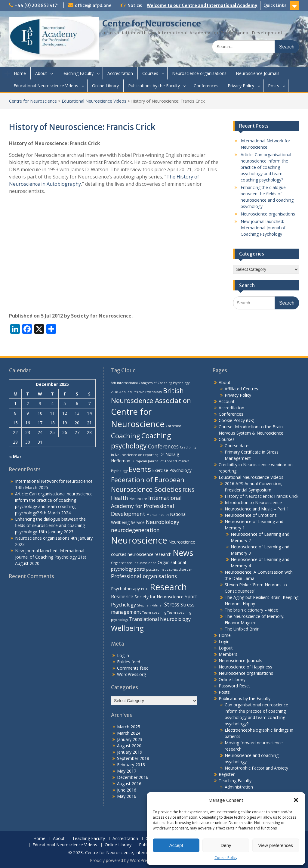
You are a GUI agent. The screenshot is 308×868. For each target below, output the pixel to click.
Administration (239, 787)
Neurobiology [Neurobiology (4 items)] (163, 522)
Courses (150, 73)
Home (20, 73)
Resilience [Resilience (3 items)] (122, 597)
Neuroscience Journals (258, 73)
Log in (123, 655)
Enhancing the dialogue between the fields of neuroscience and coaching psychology (50, 525)
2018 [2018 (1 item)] (115, 392)
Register (227, 774)
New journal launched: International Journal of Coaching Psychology (263, 228)
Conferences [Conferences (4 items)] (163, 446)
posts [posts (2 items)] (140, 569)
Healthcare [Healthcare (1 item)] (138, 499)
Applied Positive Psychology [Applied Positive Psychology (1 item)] (141, 392)
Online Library (105, 86)
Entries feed (129, 662)
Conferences (206, 86)
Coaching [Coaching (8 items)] (126, 436)
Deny (226, 845)
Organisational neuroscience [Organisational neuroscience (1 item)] (134, 563)
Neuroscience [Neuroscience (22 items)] (139, 540)
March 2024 (129, 733)
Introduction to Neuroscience (253, 502)
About (41, 73)
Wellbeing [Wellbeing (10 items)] (127, 628)
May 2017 (127, 771)
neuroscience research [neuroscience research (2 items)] (149, 554)
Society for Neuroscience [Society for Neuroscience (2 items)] (159, 597)
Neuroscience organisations (199, 73)
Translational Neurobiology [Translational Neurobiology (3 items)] (160, 619)
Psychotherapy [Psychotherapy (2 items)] (125, 589)
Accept (176, 845)
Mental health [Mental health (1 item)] (158, 515)
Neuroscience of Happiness (245, 667)
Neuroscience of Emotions (251, 515)
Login (224, 642)
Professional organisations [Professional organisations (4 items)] (144, 576)
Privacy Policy (241, 86)
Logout (226, 648)
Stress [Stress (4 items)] (172, 604)
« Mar (15, 456)
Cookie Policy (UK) (237, 420)
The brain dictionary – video (252, 610)
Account (227, 401)
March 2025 (129, 727)
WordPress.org (131, 674)
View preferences (276, 845)
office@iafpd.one (93, 5)
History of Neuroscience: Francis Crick (262, 496)
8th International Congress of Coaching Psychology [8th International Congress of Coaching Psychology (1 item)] (150, 383)
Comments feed (133, 668)
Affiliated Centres (241, 389)
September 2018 (133, 758)
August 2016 (129, 784)
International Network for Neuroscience (54, 481)
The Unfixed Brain (242, 629)
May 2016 (127, 796)
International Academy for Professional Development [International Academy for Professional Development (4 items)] (146, 506)
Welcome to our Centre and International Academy (202, 5)
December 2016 (133, 777)
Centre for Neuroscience (152, 23)
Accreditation (120, 73)
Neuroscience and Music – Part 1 (257, 509)
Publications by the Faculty (154, 86)
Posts (274, 86)
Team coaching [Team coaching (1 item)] (154, 612)
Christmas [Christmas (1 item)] (173, 426)
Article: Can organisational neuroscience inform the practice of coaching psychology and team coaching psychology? (266, 167)
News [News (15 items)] (183, 553)
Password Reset (234, 686)
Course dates (238, 446)
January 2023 (130, 739)
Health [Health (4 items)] (120, 498)
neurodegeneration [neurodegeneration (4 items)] (135, 530)
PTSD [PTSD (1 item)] (145, 589)
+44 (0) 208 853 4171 (37, 5)
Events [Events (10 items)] (140, 469)
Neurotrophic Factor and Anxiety (256, 768)
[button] (296, 800)
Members (228, 654)
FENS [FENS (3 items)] (188, 490)
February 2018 (131, 765)
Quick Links (275, 5)
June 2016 (127, 790)
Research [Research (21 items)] (168, 587)
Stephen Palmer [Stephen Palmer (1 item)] (150, 605)
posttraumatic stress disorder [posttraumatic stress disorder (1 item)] (169, 569)
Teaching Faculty (77, 73)
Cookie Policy (226, 858)
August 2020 (129, 746)
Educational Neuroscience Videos (46, 86)
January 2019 (130, 752)
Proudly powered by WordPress (121, 860)
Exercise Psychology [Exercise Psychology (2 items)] (172, 470)
